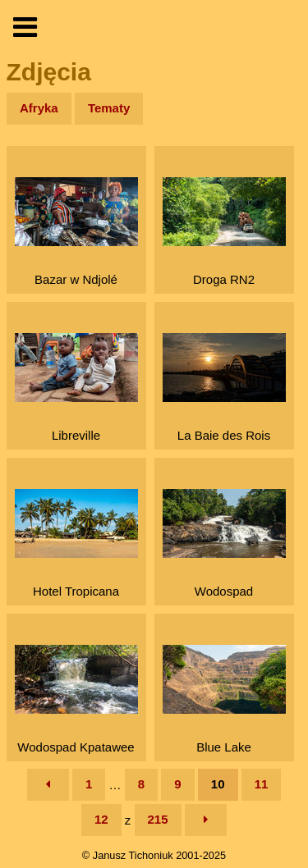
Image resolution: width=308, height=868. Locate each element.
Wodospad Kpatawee (76, 699)
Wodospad (224, 544)
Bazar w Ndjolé (76, 232)
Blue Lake (224, 699)
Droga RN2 (224, 232)
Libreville (76, 388)
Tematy (109, 108)
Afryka (39, 108)
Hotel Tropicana (76, 544)
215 (158, 819)
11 (262, 784)
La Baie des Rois (224, 388)
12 (101, 819)
